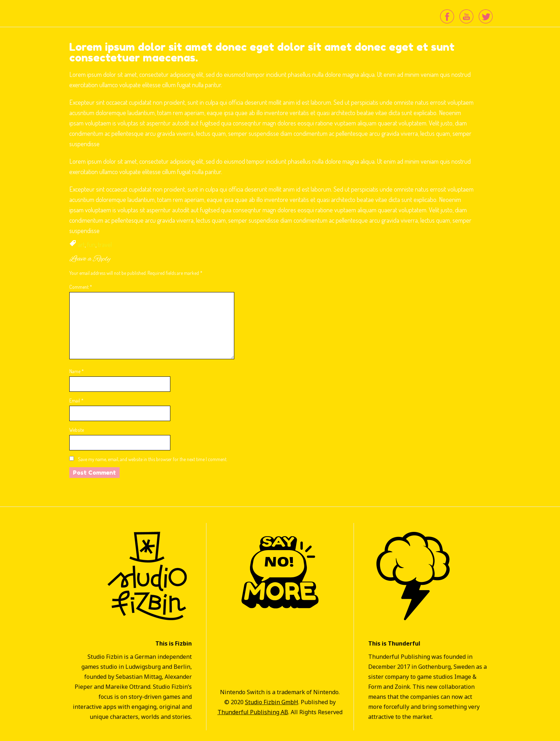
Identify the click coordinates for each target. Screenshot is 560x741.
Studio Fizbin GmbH (272, 702)
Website (77, 430)
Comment (81, 287)
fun (91, 244)
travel (105, 244)
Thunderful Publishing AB (253, 712)
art (81, 244)
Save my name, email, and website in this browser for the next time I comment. (152, 459)
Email (76, 401)
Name (77, 371)
